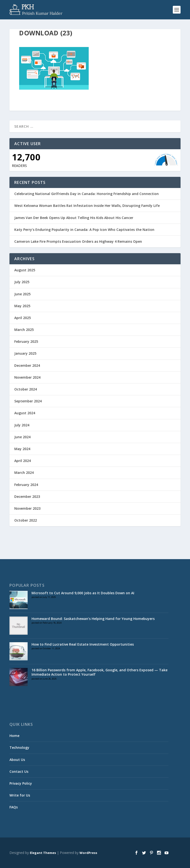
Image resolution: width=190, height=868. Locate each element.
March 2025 (24, 330)
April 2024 (23, 461)
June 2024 (22, 437)
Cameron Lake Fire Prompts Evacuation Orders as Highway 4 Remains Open (78, 241)
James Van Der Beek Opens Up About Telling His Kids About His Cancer (74, 218)
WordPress (88, 853)
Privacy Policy (21, 783)
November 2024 (27, 377)
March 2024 (24, 473)
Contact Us (19, 771)
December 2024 (27, 365)
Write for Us (20, 795)
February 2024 (26, 485)
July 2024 (22, 425)
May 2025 (22, 306)
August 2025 (25, 270)
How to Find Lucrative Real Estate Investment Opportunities (83, 644)
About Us (17, 760)
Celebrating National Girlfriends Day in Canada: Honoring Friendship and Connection (87, 194)
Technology (19, 747)
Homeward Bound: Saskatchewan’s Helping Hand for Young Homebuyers (93, 619)
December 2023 (27, 497)
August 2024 (25, 413)
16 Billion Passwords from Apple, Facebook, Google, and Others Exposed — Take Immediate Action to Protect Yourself (99, 672)
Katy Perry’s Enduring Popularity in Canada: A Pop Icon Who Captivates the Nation (84, 230)
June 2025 (22, 294)
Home (14, 736)
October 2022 (26, 520)
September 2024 (28, 401)
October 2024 (26, 389)
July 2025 (22, 282)
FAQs (14, 807)
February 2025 (26, 341)
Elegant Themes (43, 853)
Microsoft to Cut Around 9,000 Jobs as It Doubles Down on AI (83, 593)
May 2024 (22, 449)
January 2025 (25, 353)
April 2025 (23, 318)
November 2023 (27, 508)
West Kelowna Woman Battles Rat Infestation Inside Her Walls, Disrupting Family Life (87, 206)
